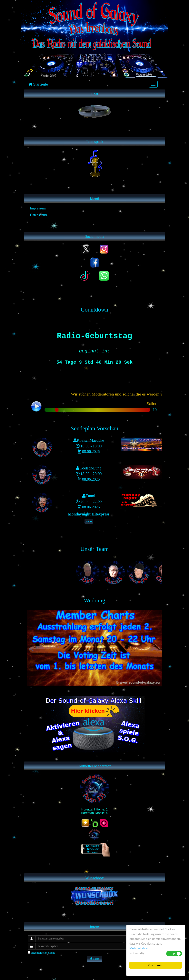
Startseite (38, 84)
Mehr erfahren (139, 948)
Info (89, 521)
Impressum (38, 208)
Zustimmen (156, 965)
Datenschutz (39, 215)
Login (94, 959)
